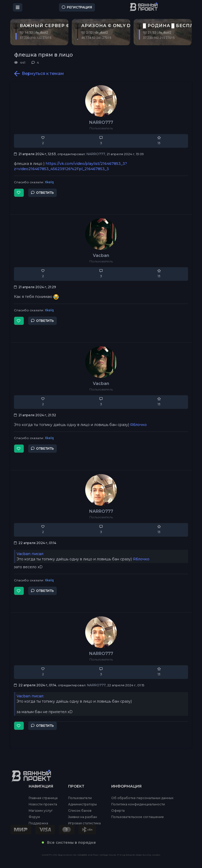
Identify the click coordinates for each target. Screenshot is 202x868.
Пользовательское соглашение (138, 817)
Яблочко (138, 425)
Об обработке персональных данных (142, 798)
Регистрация (77, 7)
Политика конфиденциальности (138, 804)
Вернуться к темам (39, 74)
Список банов (80, 811)
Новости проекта (43, 804)
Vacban (101, 255)
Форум (34, 817)
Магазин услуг (41, 811)
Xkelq (49, 182)
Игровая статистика (84, 823)
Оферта (118, 811)
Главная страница (43, 798)
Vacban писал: (30, 554)
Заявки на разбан (83, 817)
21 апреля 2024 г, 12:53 (35, 154)
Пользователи (80, 798)
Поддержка (38, 823)
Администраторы (82, 804)
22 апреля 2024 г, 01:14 (35, 543)
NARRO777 (101, 122)
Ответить (42, 193)
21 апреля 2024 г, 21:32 (35, 415)
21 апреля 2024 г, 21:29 (35, 287)
